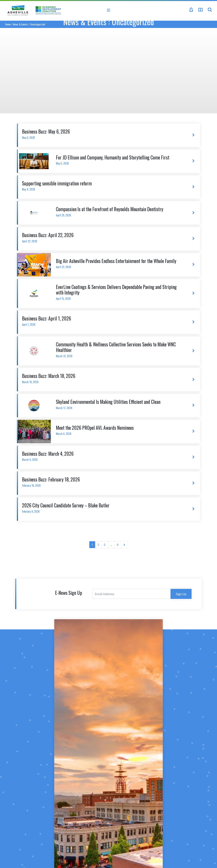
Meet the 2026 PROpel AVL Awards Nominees (119, 430)
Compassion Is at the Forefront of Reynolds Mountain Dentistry (119, 211)
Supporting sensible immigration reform (102, 186)
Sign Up (181, 594)
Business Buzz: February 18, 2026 (102, 482)
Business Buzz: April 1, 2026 (102, 321)
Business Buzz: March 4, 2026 (102, 456)
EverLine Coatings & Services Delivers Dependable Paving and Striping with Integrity (119, 292)
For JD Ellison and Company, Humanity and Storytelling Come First (119, 160)
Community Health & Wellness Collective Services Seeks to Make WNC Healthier (119, 349)
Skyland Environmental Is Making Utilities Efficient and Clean (119, 404)
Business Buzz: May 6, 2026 (102, 134)
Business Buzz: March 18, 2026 (102, 378)
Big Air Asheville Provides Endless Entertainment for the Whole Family (119, 263)
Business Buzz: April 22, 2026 (102, 237)
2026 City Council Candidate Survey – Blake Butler (102, 508)
